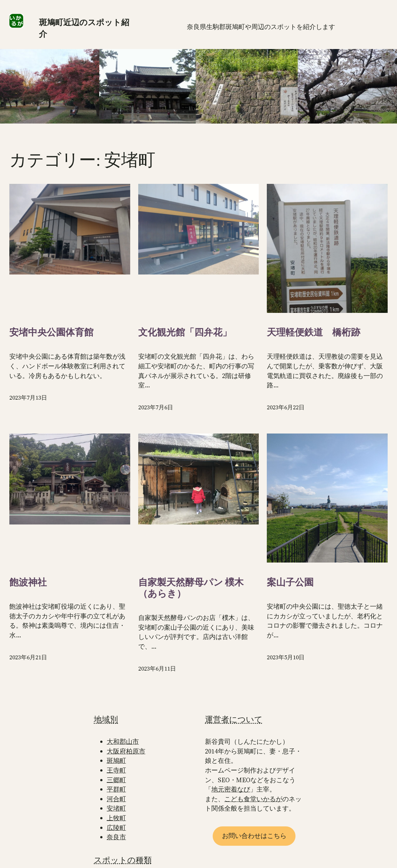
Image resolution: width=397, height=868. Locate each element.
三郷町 (116, 780)
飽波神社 (28, 582)
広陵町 (116, 828)
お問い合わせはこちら (254, 836)
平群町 (116, 789)
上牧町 (116, 818)
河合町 (116, 799)
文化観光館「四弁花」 (185, 332)
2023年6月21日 (28, 657)
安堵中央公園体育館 (51, 332)
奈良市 (116, 837)
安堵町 (116, 808)
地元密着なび (231, 789)
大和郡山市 (123, 742)
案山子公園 (290, 582)
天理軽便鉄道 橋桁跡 (314, 332)
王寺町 (116, 770)
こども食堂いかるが (253, 799)
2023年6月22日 (286, 407)
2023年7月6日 (156, 407)
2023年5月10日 (286, 657)
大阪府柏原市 (126, 751)
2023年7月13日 (28, 398)
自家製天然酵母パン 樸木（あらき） (191, 588)
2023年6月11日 (157, 669)
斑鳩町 (116, 761)
